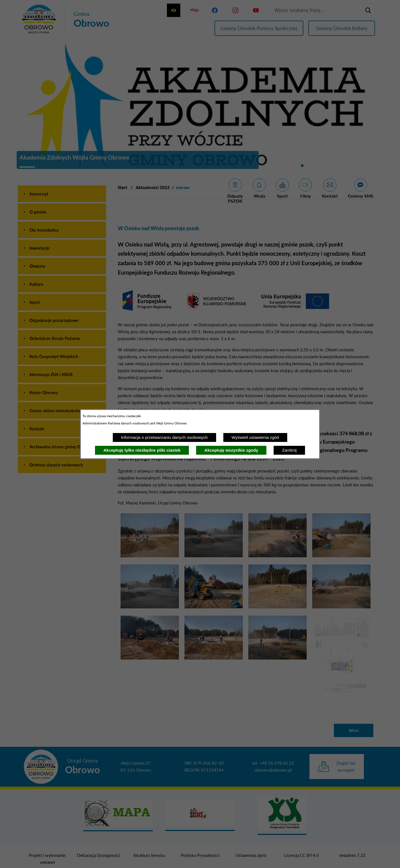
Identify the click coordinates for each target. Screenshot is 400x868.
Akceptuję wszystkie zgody (231, 450)
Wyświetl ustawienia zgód (255, 437)
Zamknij (289, 450)
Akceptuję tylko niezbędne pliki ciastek (142, 450)
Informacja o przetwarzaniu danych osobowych (164, 437)
